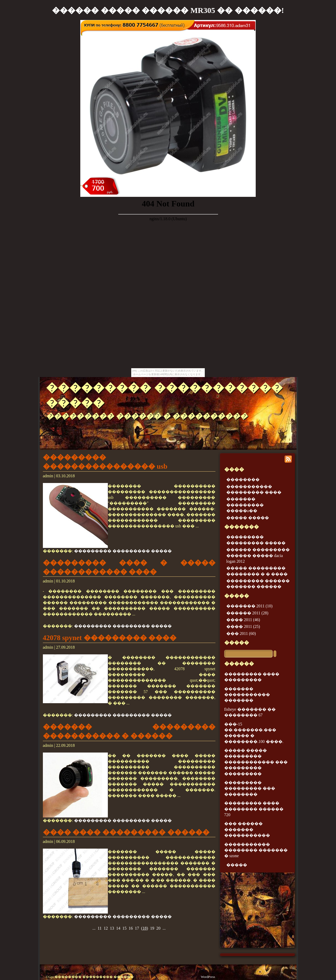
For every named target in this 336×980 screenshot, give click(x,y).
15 (124, 928)
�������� (243, 479)
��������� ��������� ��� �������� (250, 788)
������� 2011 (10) (249, 606)
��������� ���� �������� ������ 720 (254, 809)
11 (99, 928)
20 (159, 928)
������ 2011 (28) (247, 613)
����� (237, 643)
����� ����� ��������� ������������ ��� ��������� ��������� (256, 762)
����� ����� (248, 518)
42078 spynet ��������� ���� (110, 638)
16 (131, 928)
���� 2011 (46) (243, 620)
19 (152, 928)
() (145, 928)
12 (106, 928)
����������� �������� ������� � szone (256, 850)
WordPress (208, 977)
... (94, 928)
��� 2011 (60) (241, 633)
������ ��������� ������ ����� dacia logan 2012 (258, 555)
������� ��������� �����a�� (245, 505)
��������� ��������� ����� (123, 551)
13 (112, 928)
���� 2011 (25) (243, 626)
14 (118, 928)
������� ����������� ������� (247, 695)
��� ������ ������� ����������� (247, 829)
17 (137, 928)
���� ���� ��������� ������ (126, 832)
